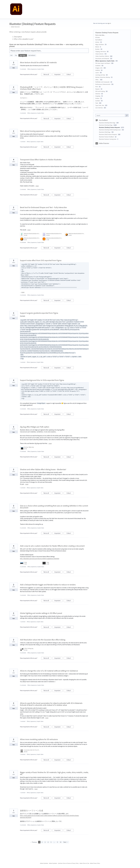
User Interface (99, 108)
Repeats (98, 89)
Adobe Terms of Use (84, 863)
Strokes (97, 98)
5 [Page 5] (51, 842)
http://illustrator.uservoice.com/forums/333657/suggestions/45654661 (40, 559)
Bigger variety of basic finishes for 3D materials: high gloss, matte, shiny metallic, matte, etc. (54, 773)
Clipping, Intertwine (101, 51)
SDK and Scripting (100, 91)
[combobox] (111, 115)
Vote (14, 68)
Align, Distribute (100, 44)
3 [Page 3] (45, 842)
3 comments (23, 825)
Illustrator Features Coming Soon (108, 139)
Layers (97, 73)
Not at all (47, 75)
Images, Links (99, 68)
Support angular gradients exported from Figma (39, 313)
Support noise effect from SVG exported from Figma (41, 260)
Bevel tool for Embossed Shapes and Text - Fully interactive (43, 207)
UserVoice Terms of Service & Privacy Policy (68, 863)
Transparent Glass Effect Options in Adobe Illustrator (41, 160)
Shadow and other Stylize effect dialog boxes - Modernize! (43, 469)
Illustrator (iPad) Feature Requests (108, 134)
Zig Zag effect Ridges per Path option (35, 427)
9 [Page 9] (57, 842)
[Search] (127, 115)
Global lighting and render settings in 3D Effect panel (41, 613)
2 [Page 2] (42, 842)
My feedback (32, 55)
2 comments (23, 113)
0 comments (23, 69)
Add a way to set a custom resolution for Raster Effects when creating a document (52, 546)
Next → (66, 842)
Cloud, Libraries (99, 54)
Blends (97, 47)
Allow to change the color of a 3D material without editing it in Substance (49, 671)
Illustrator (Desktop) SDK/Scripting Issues (110, 130)
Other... (97, 80)
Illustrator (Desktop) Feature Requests (110, 127)
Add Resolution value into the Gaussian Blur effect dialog (43, 640)
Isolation (98, 70)
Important (58, 75)
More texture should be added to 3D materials (38, 62)
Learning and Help (100, 75)
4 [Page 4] (48, 842)
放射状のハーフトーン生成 (32, 811)
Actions (97, 42)
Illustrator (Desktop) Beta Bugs (107, 123)
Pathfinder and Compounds (102, 82)
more (37, 186)
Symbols (98, 101)
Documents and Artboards (102, 59)
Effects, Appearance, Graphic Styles (36, 69)
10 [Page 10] (61, 842)
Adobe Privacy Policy (95, 863)
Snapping (98, 96)
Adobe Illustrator (104, 143)
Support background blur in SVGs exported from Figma (42, 380)
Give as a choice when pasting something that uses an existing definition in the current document (54, 507)
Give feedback (103, 120)
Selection (98, 94)
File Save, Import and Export (103, 63)
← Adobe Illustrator (15, 27)
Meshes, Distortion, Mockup (103, 77)
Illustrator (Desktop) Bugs (106, 125)
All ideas (98, 37)
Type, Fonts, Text (100, 105)
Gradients (98, 66)
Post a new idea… (100, 35)
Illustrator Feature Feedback (107, 137)
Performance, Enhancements (103, 84)
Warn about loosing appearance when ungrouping (40, 131)
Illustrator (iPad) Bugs (105, 132)
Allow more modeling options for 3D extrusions (39, 739)
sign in (109, 23)
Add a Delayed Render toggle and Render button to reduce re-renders (48, 585)
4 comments (23, 242)
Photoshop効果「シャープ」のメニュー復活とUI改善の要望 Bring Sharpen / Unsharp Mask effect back (52, 88)
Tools (97, 103)
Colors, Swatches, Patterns (102, 56)
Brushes (97, 49)
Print (97, 87)
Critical (70, 75)
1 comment (23, 142)
